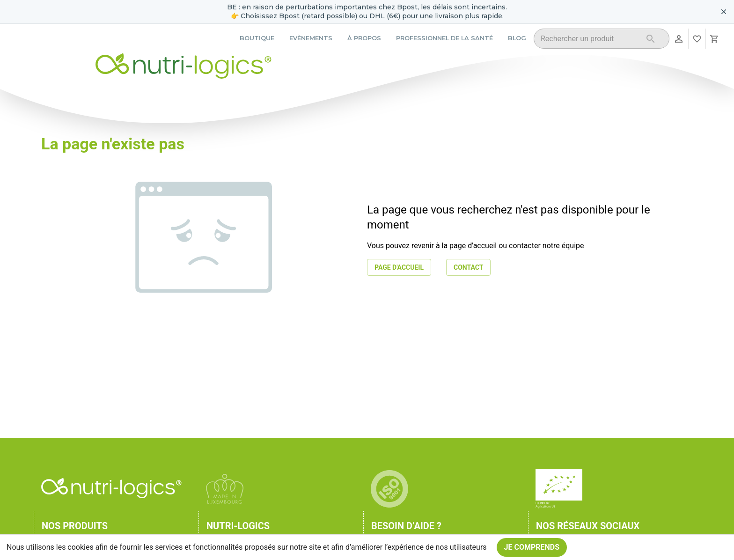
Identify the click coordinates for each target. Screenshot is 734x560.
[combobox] (590, 40)
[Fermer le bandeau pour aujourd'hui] (724, 12)
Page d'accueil (399, 268)
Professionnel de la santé (444, 38)
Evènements (311, 38)
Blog (517, 38)
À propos (364, 38)
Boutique (257, 38)
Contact (468, 268)
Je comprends (532, 547)
